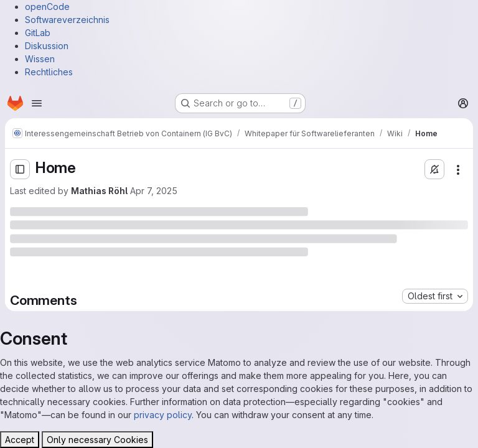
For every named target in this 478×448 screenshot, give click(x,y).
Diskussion (47, 46)
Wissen (40, 59)
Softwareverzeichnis (67, 20)
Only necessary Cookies (97, 440)
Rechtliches (49, 72)
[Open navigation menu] (37, 103)
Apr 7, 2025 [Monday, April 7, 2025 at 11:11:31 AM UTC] (154, 191)
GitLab (38, 33)
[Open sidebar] (20, 169)
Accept (20, 440)
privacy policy (163, 415)
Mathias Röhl (99, 191)
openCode (47, 7)
